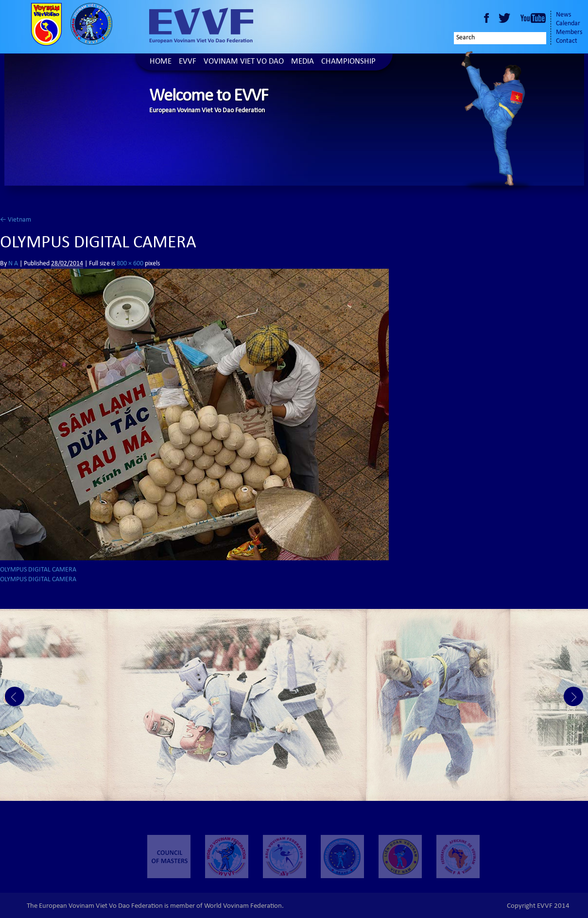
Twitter (506, 18)
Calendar (568, 24)
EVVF (188, 62)
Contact (567, 41)
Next (573, 696)
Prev (15, 696)
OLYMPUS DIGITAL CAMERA (38, 570)
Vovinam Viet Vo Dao (244, 62)
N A (13, 264)
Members (569, 33)
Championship (348, 62)
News (563, 15)
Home (161, 62)
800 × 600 (130, 264)
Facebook (486, 18)
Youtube (533, 18)
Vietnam (16, 220)
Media (303, 62)
